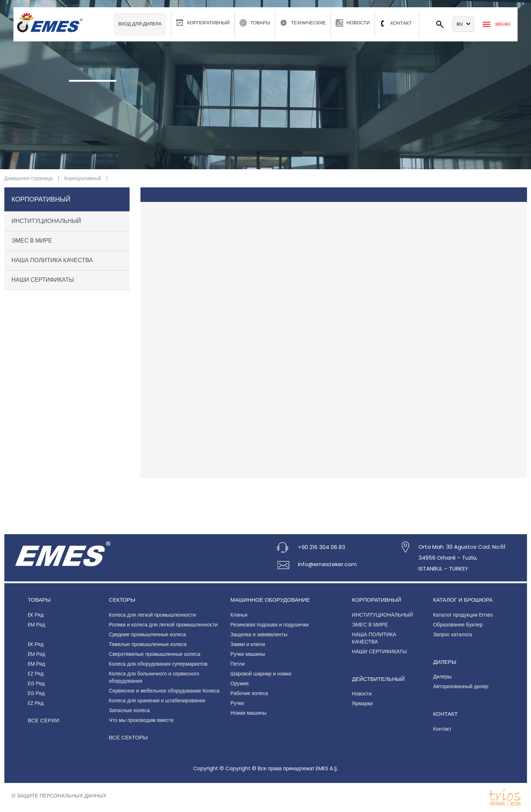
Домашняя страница (28, 178)
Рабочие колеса (249, 693)
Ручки (237, 703)
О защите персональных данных (59, 796)
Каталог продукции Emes (463, 615)
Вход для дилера (140, 24)
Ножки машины (248, 713)
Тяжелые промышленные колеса (148, 644)
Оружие (240, 683)
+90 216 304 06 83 (322, 547)
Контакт (442, 729)
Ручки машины (248, 654)
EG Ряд (36, 683)
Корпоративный (83, 178)
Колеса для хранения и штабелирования (157, 701)
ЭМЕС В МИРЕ (32, 241)
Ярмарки (362, 703)
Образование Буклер (458, 625)
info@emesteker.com (327, 564)
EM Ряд (37, 625)
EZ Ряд (36, 674)
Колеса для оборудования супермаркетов (158, 664)
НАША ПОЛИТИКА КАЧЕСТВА (52, 260)
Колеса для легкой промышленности (152, 615)
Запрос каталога (452, 634)
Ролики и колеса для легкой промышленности (163, 625)
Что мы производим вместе (141, 720)
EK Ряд (36, 615)
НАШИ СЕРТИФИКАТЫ (43, 280)
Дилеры (442, 677)
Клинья (239, 615)
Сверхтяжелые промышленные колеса (155, 654)
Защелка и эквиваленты (259, 634)
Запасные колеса (129, 710)
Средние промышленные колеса (148, 634)
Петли (238, 664)
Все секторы (128, 737)
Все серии (44, 720)
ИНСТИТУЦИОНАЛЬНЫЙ (46, 221)
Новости (362, 694)
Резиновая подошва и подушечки (270, 625)
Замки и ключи (248, 644)
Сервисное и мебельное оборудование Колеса (164, 691)
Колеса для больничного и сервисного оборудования (154, 677)
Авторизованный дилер (461, 686)
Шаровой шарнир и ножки (261, 674)
